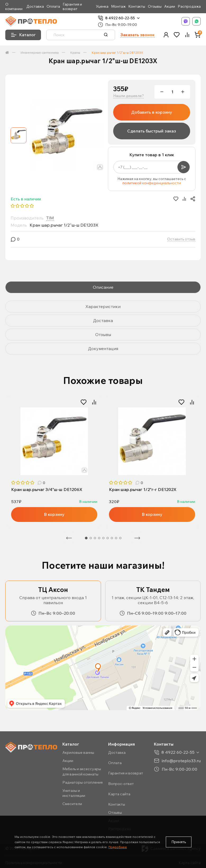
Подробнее (118, 847)
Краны (75, 52)
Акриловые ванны (78, 752)
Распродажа (189, 6)
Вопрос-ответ (121, 784)
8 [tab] (116, 538)
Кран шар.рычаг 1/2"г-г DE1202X (143, 490)
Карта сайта (119, 794)
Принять (179, 842)
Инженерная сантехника (40, 52)
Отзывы (155, 6)
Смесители (72, 804)
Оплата (53, 6)
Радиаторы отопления (83, 782)
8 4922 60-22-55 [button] (178, 752)
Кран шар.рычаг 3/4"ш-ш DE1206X (47, 490)
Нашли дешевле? (129, 96)
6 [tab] (108, 538)
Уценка (102, 6)
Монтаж (118, 6)
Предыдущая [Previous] (69, 538)
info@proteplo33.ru (181, 761)
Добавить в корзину (152, 112)
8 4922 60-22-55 (120, 18)
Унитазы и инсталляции (74, 793)
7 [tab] (112, 538)
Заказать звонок (138, 35)
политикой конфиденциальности (152, 183)
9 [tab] (120, 538)
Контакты (137, 6)
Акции (170, 6)
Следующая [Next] (137, 538)
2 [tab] (91, 538)
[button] (166, 35)
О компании (14, 7)
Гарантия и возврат (72, 7)
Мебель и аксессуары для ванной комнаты (82, 771)
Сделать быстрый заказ (152, 131)
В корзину (54, 514)
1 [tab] (86, 538)
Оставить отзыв (181, 239)
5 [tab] (103, 538)
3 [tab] (95, 538)
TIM (50, 218)
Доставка (35, 6)
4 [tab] (99, 538)
